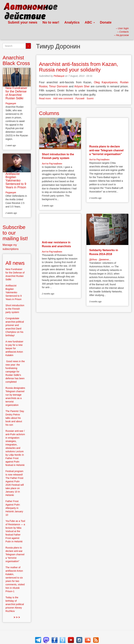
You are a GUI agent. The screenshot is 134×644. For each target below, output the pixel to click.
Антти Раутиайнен (52, 164)
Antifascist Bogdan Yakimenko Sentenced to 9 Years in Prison (16, 181)
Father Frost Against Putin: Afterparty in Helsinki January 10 (14, 508)
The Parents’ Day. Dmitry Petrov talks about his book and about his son (15, 418)
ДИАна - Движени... (100, 259)
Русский (80, 98)
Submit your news (23, 22)
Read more (45, 98)
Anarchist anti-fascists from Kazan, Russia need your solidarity (79, 67)
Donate (106, 22)
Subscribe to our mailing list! (15, 233)
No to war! (51, 22)
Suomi (90, 98)
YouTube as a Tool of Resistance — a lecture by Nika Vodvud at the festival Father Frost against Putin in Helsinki (15, 531)
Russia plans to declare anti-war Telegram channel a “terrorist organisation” (106, 150)
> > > (17, 617)
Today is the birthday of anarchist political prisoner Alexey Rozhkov (15, 604)
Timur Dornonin (58, 86)
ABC (90, 22)
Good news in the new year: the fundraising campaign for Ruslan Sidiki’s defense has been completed (15, 372)
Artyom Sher (82, 86)
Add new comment (63, 98)
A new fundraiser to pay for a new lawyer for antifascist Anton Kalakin (14, 348)
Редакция (59, 76)
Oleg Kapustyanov (106, 82)
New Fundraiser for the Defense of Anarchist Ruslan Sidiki (16, 93)
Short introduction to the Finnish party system (15, 309)
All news (15, 263)
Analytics (72, 22)
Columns (49, 113)
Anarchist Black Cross (16, 60)
